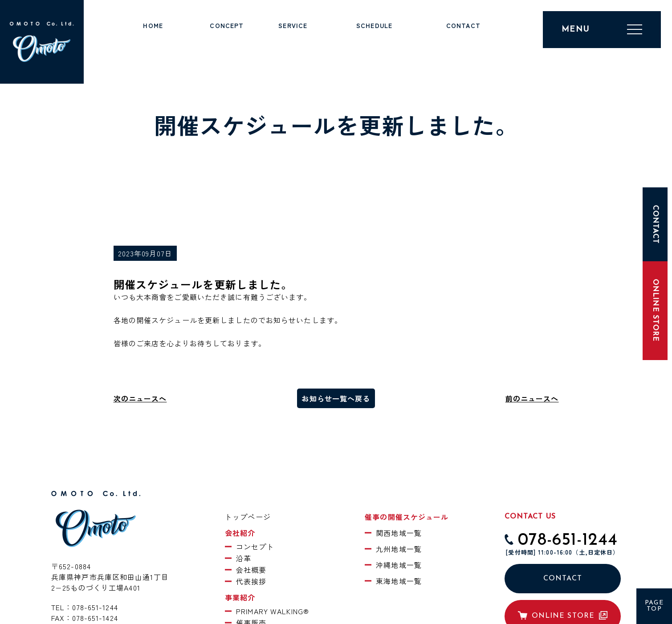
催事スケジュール (374, 36)
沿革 (244, 558)
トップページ (153, 36)
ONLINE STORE (655, 310)
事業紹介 (293, 36)
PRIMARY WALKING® (273, 611)
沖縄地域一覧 (399, 565)
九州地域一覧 (399, 549)
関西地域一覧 (399, 533)
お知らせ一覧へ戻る (336, 398)
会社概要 (251, 570)
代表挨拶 (251, 581)
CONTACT (563, 579)
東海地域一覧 (399, 581)
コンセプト (255, 547)
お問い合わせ (463, 36)
